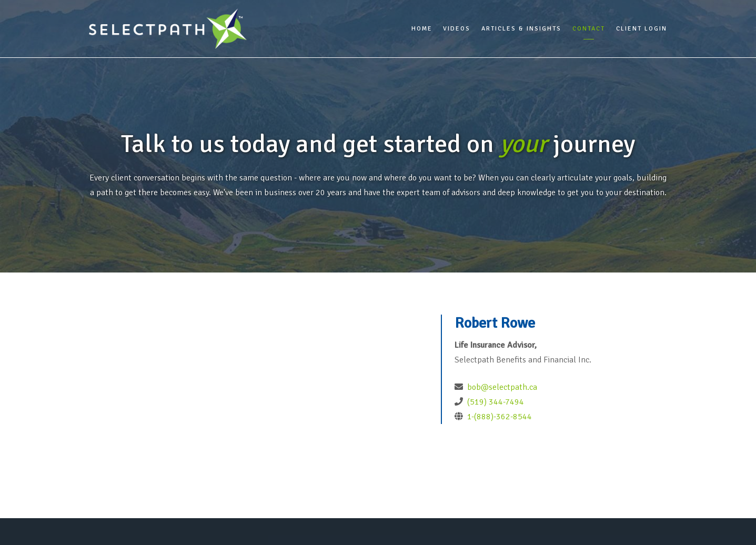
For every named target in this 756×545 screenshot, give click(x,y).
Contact (589, 29)
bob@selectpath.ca (502, 387)
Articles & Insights (521, 29)
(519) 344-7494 (495, 402)
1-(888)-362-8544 (498, 417)
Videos (457, 29)
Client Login (642, 29)
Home (422, 29)
